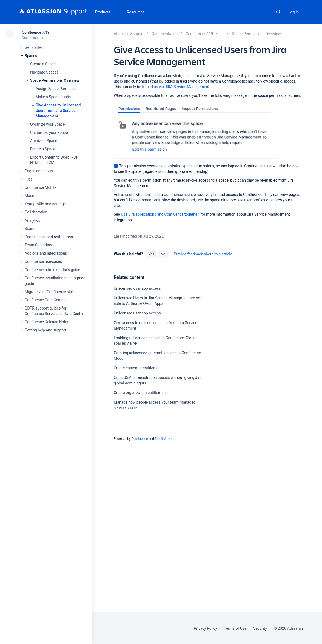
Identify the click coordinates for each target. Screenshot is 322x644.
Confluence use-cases (43, 261)
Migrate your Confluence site (49, 292)
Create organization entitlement (140, 393)
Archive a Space (44, 141)
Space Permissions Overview (55, 80)
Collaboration (36, 212)
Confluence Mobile (40, 187)
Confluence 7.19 (36, 32)
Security (260, 628)
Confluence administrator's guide (52, 270)
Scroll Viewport (166, 439)
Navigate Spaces (44, 72)
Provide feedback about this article (203, 254)
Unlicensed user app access (137, 288)
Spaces (31, 56)
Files (29, 179)
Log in (293, 12)
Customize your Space (49, 133)
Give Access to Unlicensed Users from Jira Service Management (58, 111)
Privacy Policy (205, 628)
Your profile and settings (45, 204)
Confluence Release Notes (47, 322)
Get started (34, 47)
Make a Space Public (53, 97)
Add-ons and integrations (46, 253)
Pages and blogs (39, 171)
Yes (151, 254)
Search (278, 12)
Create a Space (43, 64)
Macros (31, 196)
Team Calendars (38, 245)
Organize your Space (47, 124)
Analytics (32, 220)
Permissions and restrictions (49, 237)
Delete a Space (43, 149)
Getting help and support (45, 330)
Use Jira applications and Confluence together (160, 214)
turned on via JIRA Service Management (176, 87)
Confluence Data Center (45, 300)
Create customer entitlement (138, 368)
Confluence (139, 439)
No (163, 254)
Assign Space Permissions (58, 89)
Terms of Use (235, 628)
